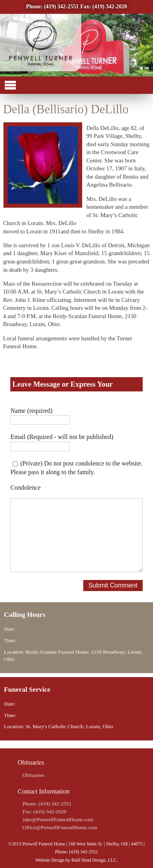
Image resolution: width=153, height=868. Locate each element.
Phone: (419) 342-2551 (52, 7)
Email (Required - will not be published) (62, 437)
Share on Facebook (12, 367)
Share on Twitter (31, 367)
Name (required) (31, 411)
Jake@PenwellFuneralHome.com (58, 819)
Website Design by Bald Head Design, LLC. (76, 860)
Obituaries (34, 775)
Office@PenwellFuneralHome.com (60, 827)
